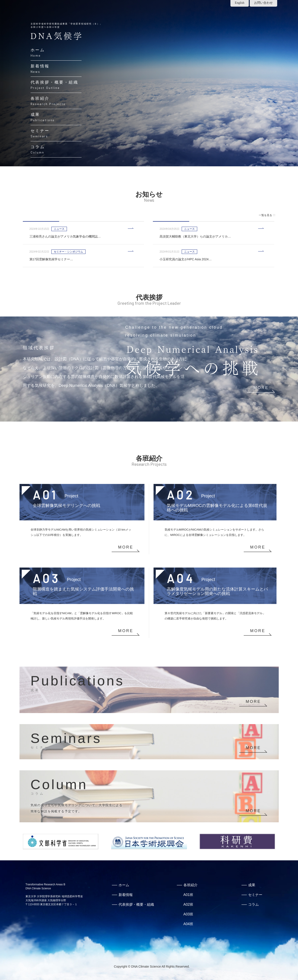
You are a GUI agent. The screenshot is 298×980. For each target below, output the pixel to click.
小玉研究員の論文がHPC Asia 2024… (186, 259)
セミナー (255, 895)
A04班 (188, 924)
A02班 (188, 904)
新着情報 (126, 895)
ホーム (124, 885)
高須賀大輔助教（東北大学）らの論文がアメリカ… (195, 236)
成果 (252, 885)
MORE (261, 388)
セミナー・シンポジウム (68, 252)
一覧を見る (267, 215)
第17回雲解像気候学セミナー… (51, 259)
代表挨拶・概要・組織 (136, 904)
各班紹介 (191, 885)
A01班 (188, 895)
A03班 (188, 914)
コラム (253, 904)
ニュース (59, 229)
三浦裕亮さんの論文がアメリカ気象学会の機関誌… (65, 236)
